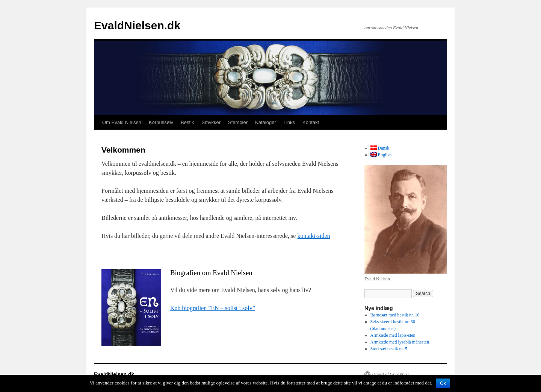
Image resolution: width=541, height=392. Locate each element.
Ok (443, 383)
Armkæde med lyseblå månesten (400, 342)
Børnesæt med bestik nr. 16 (395, 315)
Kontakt (311, 122)
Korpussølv (161, 122)
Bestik (187, 122)
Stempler (238, 122)
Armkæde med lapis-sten (393, 335)
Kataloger (266, 122)
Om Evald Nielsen (122, 122)
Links (289, 122)
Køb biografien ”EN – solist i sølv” (213, 308)
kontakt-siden (314, 236)
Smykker (211, 122)
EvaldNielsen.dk (137, 25)
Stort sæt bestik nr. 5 (389, 349)
